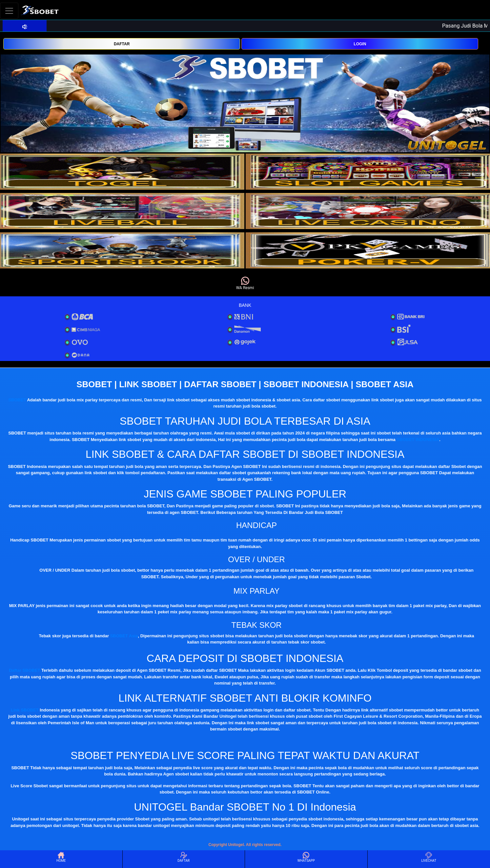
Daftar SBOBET (24, 670)
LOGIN (360, 44)
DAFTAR (122, 44)
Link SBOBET (25, 710)
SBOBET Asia (124, 636)
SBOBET (17, 400)
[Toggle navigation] (9, 11)
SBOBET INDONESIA (418, 440)
